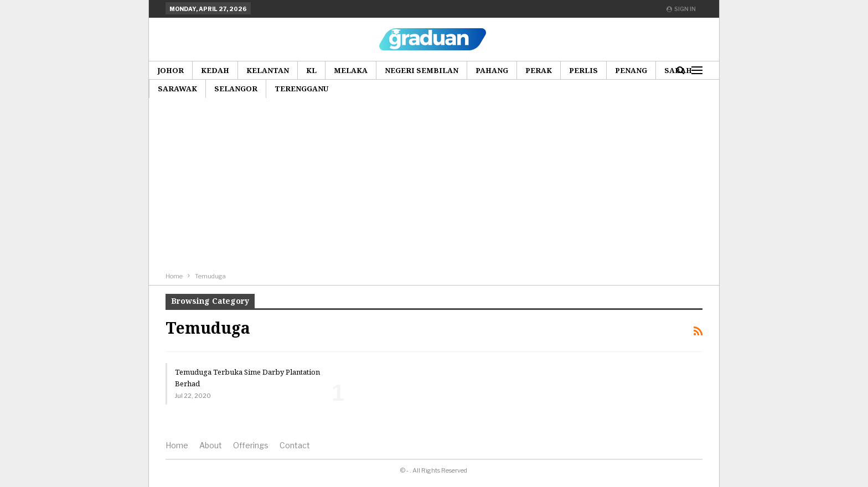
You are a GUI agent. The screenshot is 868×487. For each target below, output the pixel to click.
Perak (539, 70)
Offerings (251, 445)
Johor (170, 70)
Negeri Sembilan (422, 70)
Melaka (351, 70)
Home (177, 445)
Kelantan (268, 70)
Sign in (681, 9)
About (211, 445)
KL (311, 70)
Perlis (583, 70)
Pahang (492, 70)
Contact (295, 445)
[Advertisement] (434, 187)
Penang (631, 70)
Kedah (215, 70)
